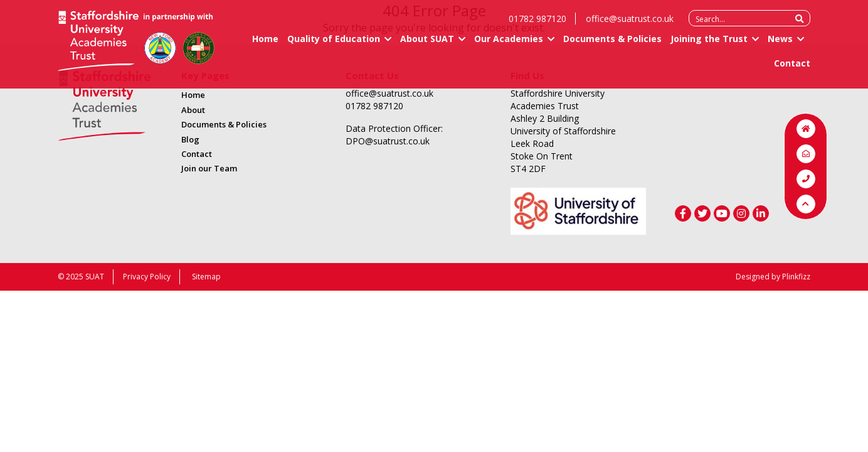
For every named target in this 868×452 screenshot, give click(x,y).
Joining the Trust (709, 44)
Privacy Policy (147, 277)
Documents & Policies (612, 44)
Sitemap (206, 277)
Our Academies (509, 44)
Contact (792, 69)
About (193, 110)
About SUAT (427, 44)
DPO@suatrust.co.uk (388, 141)
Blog (190, 139)
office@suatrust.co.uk (630, 24)
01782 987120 (537, 24)
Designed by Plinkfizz (773, 277)
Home (265, 44)
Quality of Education (334, 44)
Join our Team (209, 168)
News (780, 44)
